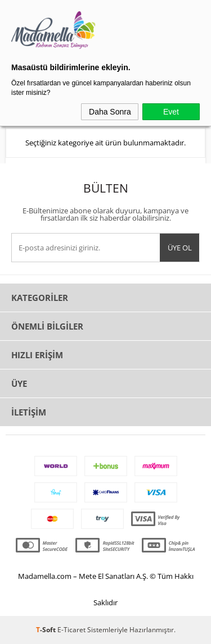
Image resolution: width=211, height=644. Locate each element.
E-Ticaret (71, 630)
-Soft (47, 630)
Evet (171, 112)
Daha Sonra (110, 112)
